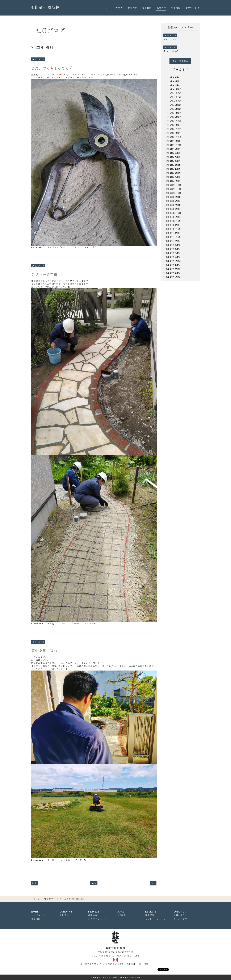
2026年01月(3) (173, 89)
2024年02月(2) (173, 177)
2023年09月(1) (173, 197)
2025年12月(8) (173, 93)
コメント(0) (90, 247)
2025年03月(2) (173, 129)
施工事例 (147, 8)
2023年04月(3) (173, 217)
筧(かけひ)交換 (171, 51)
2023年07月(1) (173, 205)
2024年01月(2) (173, 181)
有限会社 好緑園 (45, 7)
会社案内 (118, 8)
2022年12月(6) (173, 233)
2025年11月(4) (173, 97)
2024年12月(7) (173, 141)
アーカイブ (180, 69)
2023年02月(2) (173, 225)
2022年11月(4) (173, 237)
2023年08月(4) (173, 201)
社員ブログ (50, 899)
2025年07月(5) (173, 113)
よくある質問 (180, 919)
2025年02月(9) (173, 133)
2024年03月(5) (173, 173)
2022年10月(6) (173, 241)
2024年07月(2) (173, 157)
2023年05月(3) (173, 213)
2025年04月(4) (173, 125)
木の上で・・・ (171, 39)
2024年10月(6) (173, 149)
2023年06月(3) (173, 209)
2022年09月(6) (173, 245)
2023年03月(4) (173, 221)
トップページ (38, 915)
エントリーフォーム (155, 919)
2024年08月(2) (173, 153)
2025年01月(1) (173, 137)
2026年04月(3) (173, 77)
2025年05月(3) (173, 121)
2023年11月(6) (173, 189)
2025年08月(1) (173, 109)
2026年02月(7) (173, 85)
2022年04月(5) (173, 265)
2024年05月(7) (173, 165)
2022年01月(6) (173, 277)
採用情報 (176, 8)
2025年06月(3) (173, 117)
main (94, 883)
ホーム (105, 8)
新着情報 (161, 8)
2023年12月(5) (173, 185)
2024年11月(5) (173, 145)
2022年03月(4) (173, 269)
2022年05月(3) (173, 261)
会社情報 (64, 915)
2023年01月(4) (173, 229)
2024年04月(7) (173, 169)
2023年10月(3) (173, 193)
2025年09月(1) (173, 105)
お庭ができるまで (97, 919)
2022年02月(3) (173, 273)
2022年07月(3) (173, 253)
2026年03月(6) (173, 81)
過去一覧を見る (180, 61)
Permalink (37, 247)
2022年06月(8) (173, 257)
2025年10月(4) (173, 101)
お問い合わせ (193, 8)
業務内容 (133, 8)
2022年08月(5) (173, 249)
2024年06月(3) (173, 161)
